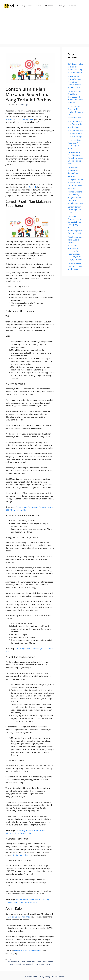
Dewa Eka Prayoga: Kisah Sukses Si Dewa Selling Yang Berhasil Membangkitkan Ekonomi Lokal (75, 225)
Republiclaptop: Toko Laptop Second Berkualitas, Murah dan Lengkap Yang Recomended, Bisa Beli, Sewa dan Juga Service (75, 248)
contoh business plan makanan (28, 951)
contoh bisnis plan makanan (18, 917)
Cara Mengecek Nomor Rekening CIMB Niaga (75, 266)
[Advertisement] (44, 28)
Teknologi (61, 6)
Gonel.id (32, 187)
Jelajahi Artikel (27, 6)
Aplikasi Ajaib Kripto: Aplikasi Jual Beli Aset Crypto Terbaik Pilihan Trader (74, 82)
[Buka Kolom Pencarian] (82, 6)
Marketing (49, 6)
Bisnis (39, 6)
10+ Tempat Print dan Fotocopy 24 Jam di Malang (75, 124)
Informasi (73, 6)
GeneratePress (58, 976)
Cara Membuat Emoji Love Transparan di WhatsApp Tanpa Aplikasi (75, 97)
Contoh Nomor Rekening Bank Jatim (74, 210)
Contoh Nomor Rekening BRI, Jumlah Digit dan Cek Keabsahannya (75, 112)
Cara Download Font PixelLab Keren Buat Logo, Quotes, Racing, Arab (75, 158)
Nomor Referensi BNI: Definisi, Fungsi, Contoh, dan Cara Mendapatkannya (76, 197)
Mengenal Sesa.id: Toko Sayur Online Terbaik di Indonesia (29, 964)
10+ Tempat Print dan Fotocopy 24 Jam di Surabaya (75, 134)
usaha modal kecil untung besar (20, 119)
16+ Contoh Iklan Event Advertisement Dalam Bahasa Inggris (30, 962)
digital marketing (20, 855)
